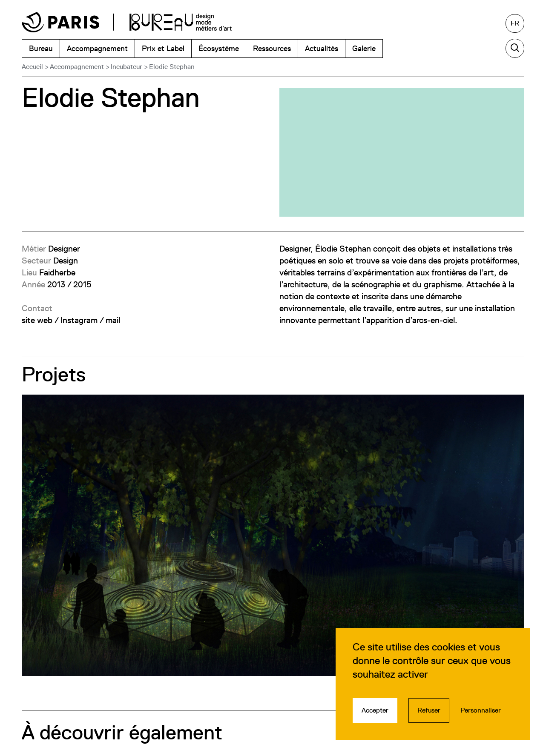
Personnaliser (481, 710)
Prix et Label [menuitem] (163, 48)
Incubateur (126, 67)
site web (37, 320)
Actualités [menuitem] (322, 48)
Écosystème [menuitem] (219, 48)
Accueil (32, 67)
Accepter (375, 710)
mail (113, 320)
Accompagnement (77, 67)
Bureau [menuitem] (41, 48)
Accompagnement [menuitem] (97, 48)
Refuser (429, 710)
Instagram (79, 320)
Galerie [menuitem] (364, 48)
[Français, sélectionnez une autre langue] (515, 23)
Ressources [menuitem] (272, 48)
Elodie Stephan (172, 67)
